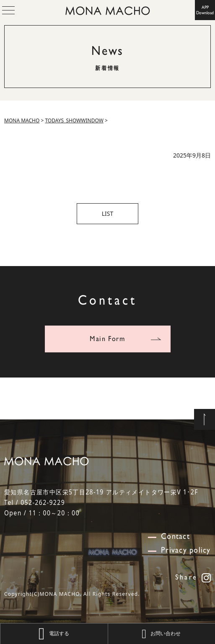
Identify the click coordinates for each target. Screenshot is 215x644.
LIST (108, 213)
